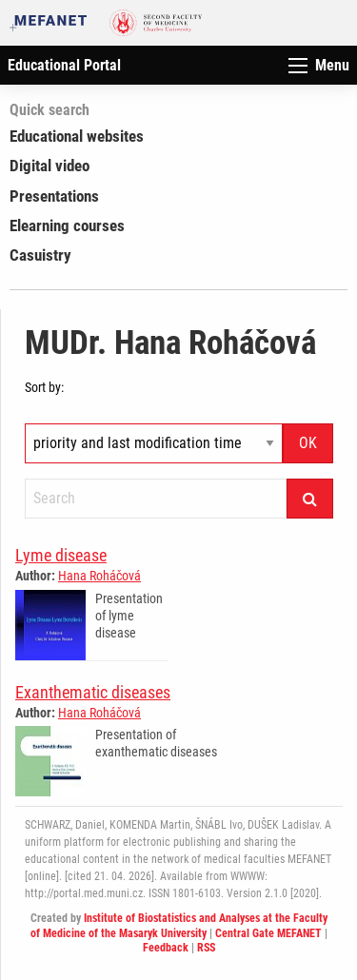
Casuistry (40, 255)
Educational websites (77, 136)
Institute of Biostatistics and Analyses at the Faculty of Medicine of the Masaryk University (179, 926)
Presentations (54, 196)
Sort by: (44, 387)
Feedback (166, 948)
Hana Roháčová (99, 576)
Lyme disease (61, 555)
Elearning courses (67, 225)
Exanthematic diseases (93, 692)
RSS (206, 948)
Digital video (50, 166)
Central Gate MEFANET (268, 933)
